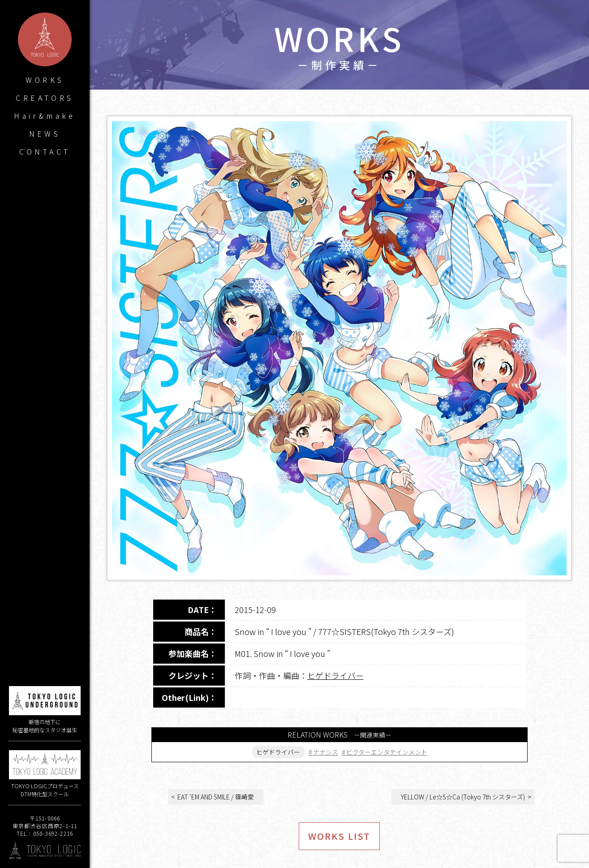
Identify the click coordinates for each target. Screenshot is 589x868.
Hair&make (45, 116)
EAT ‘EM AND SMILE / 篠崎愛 (216, 797)
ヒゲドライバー (335, 675)
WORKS (45, 80)
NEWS (45, 134)
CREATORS (45, 98)
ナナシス (326, 752)
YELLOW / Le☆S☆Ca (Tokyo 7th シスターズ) (463, 797)
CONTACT (45, 151)
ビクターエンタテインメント (387, 752)
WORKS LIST (339, 836)
